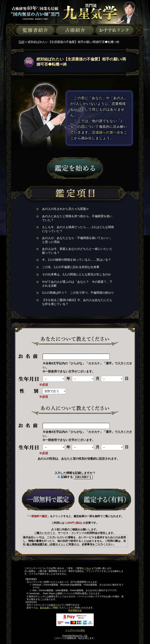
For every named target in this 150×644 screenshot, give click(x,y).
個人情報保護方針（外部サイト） (46, 544)
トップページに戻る (75, 630)
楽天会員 (44, 608)
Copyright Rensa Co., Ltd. (75, 636)
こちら (88, 568)
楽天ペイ (55, 605)
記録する (65, 477)
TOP (22, 42)
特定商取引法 (75, 610)
